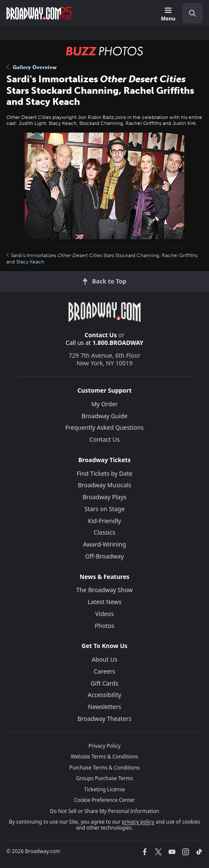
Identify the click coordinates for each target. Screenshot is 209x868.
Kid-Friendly (105, 521)
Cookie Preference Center (105, 800)
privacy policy (138, 822)
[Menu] (168, 15)
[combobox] (189, 13)
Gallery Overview (31, 67)
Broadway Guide (104, 416)
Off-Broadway (104, 556)
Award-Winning (104, 544)
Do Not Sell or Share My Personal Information (104, 811)
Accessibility (104, 695)
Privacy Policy (105, 746)
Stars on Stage (104, 509)
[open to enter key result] (192, 13)
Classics (104, 532)
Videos (105, 614)
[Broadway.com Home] (39, 13)
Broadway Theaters (104, 719)
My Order (104, 404)
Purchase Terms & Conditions (104, 768)
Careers (104, 671)
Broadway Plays (104, 497)
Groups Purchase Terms (105, 778)
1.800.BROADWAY (118, 343)
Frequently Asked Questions (105, 427)
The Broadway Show (104, 590)
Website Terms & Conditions (104, 757)
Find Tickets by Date (104, 473)
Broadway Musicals (105, 485)
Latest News (105, 602)
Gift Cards (104, 683)
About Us (104, 659)
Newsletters (105, 707)
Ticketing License (105, 789)
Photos (105, 626)
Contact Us (101, 335)
